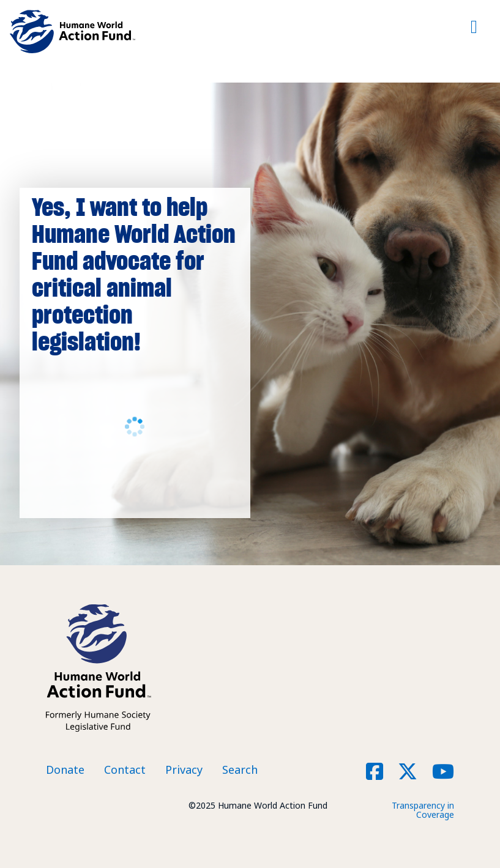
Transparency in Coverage (423, 810)
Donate (65, 770)
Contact (125, 770)
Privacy (184, 770)
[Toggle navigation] (474, 32)
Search (240, 770)
